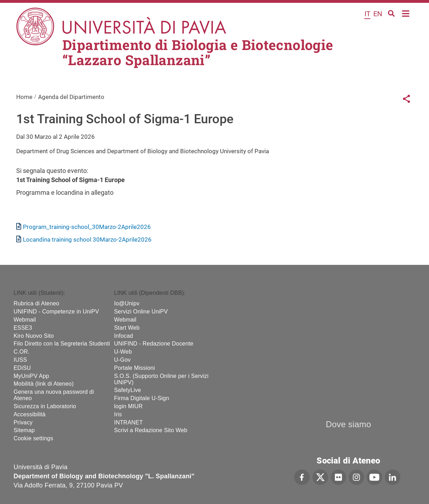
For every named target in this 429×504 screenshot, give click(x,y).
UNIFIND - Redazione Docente (154, 344)
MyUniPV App (32, 376)
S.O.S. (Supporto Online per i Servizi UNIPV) (161, 379)
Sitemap (24, 430)
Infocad (124, 336)
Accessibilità (30, 414)
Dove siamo (348, 424)
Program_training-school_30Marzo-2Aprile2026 (87, 227)
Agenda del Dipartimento (71, 97)
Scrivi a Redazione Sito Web (151, 430)
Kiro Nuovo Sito (34, 336)
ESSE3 (23, 328)
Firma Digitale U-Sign (142, 398)
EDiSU (22, 368)
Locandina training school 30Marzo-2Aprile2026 (87, 239)
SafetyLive (128, 390)
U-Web (123, 352)
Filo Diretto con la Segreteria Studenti (62, 344)
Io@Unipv (127, 303)
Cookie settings (33, 438)
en (378, 14)
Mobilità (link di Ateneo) (44, 384)
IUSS (20, 360)
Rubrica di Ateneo (37, 303)
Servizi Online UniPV (141, 312)
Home (406, 13)
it (367, 14)
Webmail (25, 320)
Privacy (23, 422)
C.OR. (22, 352)
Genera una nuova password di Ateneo (54, 395)
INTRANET (129, 422)
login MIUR (128, 406)
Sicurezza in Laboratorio (45, 406)
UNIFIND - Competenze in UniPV (56, 312)
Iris (118, 414)
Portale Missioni (135, 368)
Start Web (127, 328)
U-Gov (122, 360)
